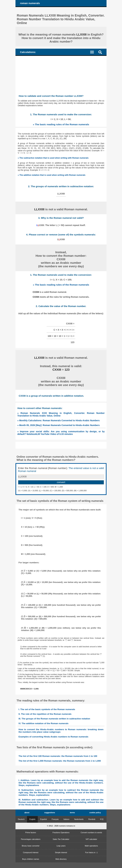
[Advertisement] (61, 73)
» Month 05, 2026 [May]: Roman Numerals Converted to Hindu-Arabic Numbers (59, 425)
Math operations (91, 846)
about (27, 813)
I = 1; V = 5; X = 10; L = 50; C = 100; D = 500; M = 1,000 (40, 487)
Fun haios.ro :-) (91, 853)
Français (55, 819)
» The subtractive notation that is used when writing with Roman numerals (53, 158)
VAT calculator (91, 839)
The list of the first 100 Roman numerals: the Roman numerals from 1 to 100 (58, 756)
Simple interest (61, 853)
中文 (102, 819)
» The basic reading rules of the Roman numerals (61, 124)
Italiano (66, 819)
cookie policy (95, 813)
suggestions (50, 813)
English (32, 819)
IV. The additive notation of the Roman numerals (44, 723)
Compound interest (31, 853)
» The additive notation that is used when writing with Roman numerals (52, 175)
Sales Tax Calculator (61, 839)
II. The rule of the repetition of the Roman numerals (45, 714)
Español (44, 819)
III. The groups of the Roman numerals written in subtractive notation (54, 719)
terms (72, 813)
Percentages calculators (31, 839)
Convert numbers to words (91, 833)
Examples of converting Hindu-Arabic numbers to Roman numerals (53, 737)
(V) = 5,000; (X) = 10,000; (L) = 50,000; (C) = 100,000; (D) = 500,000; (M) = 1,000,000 (52, 491)
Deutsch (21, 819)
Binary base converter (31, 846)
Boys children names (31, 859)
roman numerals (30, 3)
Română (92, 819)
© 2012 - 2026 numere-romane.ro (61, 826)
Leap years (61, 846)
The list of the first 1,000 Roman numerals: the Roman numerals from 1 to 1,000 (60, 761)
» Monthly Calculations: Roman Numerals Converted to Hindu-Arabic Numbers (59, 420)
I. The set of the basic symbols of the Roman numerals (47, 709)
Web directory (61, 859)
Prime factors (31, 833)
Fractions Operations (61, 833)
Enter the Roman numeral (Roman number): (61, 470)
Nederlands (79, 819)
